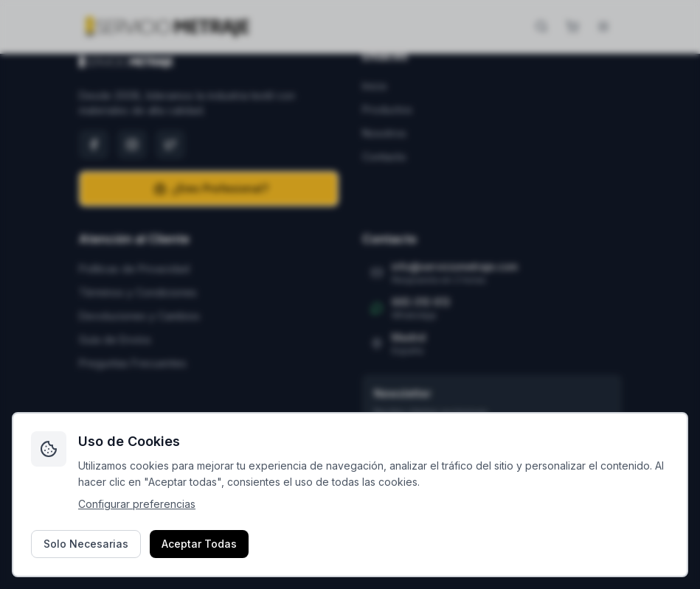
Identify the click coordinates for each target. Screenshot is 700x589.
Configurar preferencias (137, 504)
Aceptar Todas (199, 544)
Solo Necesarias (86, 544)
